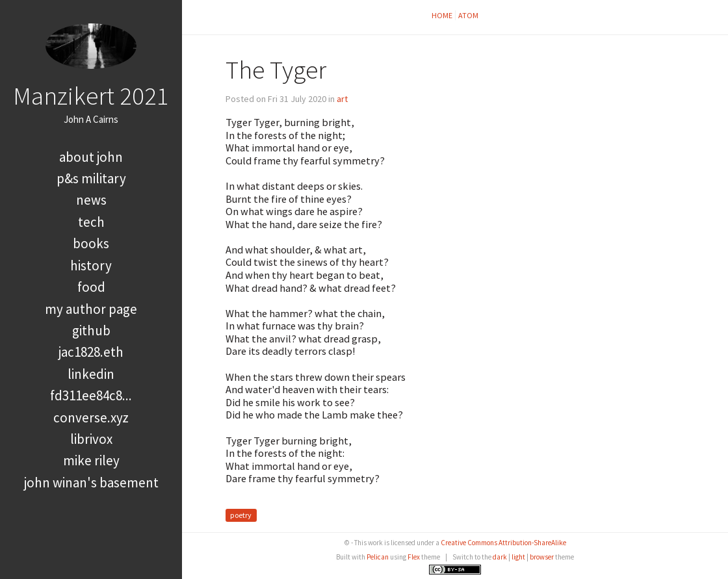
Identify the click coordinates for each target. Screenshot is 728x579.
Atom (468, 15)
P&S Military (91, 178)
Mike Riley (91, 460)
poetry (241, 516)
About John (91, 157)
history (91, 265)
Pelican (378, 557)
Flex (414, 557)
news (91, 200)
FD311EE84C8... (91, 395)
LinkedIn (91, 374)
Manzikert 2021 (91, 96)
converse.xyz (91, 418)
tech (91, 222)
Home (442, 15)
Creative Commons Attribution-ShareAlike (503, 543)
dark (500, 557)
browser (542, 557)
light (518, 557)
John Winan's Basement (91, 483)
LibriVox (91, 439)
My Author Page (91, 309)
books (91, 243)
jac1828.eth (91, 352)
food (91, 287)
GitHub (91, 330)
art (342, 99)
